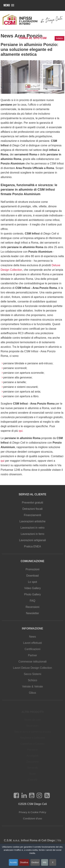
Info (45, 862)
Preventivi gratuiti (32, 506)
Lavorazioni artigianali (32, 542)
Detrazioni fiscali (32, 512)
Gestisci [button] (35, 862)
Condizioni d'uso (32, 820)
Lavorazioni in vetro (32, 530)
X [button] (53, 862)
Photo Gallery (32, 597)
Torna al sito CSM (32, 38)
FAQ (33, 603)
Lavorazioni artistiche (32, 524)
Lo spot (32, 585)
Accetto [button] (13, 862)
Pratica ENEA (32, 548)
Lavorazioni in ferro (32, 536)
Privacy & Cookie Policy (33, 814)
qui (21, 431)
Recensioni (32, 609)
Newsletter (32, 615)
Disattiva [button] (24, 862)
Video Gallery (32, 591)
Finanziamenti (32, 518)
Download (32, 579)
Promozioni (32, 573)
